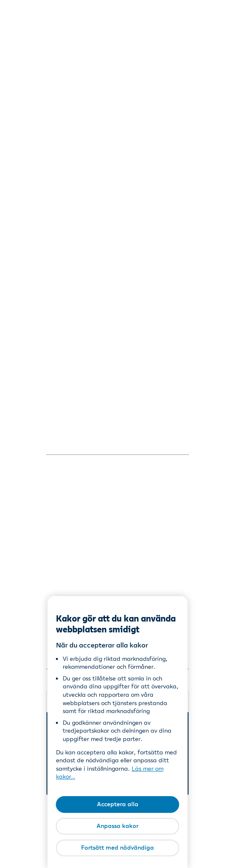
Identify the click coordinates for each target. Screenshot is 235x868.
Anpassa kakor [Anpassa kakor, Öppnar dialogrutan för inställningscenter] (117, 826)
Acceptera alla (118, 804)
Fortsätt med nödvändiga (117, 848)
